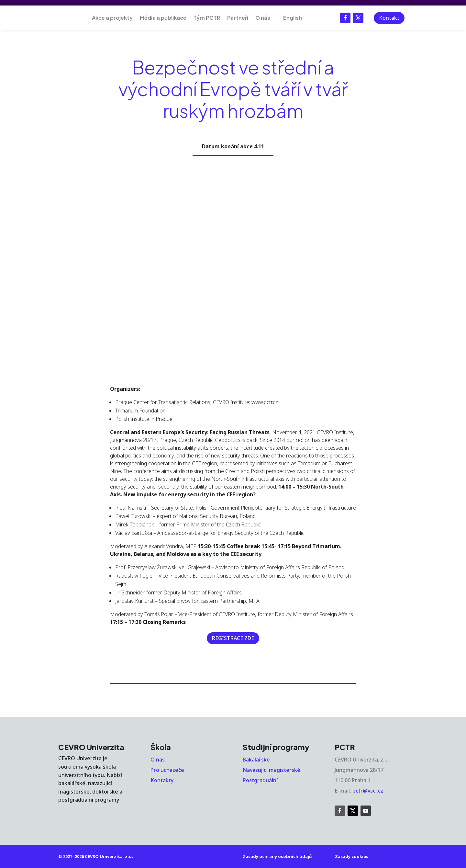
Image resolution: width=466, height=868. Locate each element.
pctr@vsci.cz (368, 791)
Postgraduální (260, 780)
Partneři (238, 18)
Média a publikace (163, 18)
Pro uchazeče (167, 770)
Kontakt (389, 18)
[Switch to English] (290, 18)
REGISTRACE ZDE (233, 638)
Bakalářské (256, 760)
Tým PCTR (207, 18)
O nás (263, 18)
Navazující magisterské (272, 770)
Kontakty (162, 780)
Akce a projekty (112, 18)
